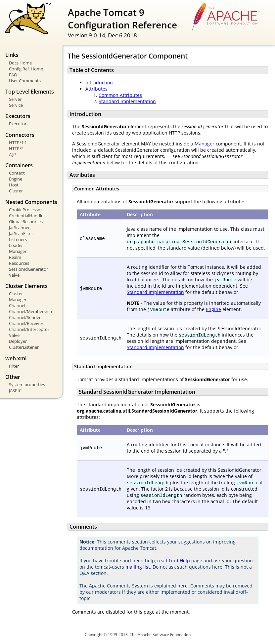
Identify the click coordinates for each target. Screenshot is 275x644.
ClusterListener (24, 347)
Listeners (18, 239)
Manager (18, 251)
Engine (16, 179)
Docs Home (20, 63)
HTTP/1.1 (18, 142)
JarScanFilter (21, 233)
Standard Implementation (127, 101)
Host (14, 185)
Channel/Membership (30, 311)
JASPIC (15, 390)
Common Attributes (120, 95)
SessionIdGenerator (28, 269)
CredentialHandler (27, 216)
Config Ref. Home (26, 69)
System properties (27, 384)
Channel (17, 305)
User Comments (25, 81)
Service (16, 105)
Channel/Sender (25, 317)
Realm (15, 257)
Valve (14, 275)
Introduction (99, 82)
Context (17, 173)
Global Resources (26, 221)
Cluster (16, 191)
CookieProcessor (25, 210)
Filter (14, 366)
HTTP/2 (16, 148)
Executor (18, 124)
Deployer (18, 341)
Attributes (96, 89)
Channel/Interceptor (29, 329)
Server (15, 99)
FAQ (13, 75)
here (183, 586)
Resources (19, 263)
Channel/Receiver (26, 323)
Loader (16, 245)
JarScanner (19, 227)
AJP (12, 154)
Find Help (179, 561)
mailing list (138, 567)
